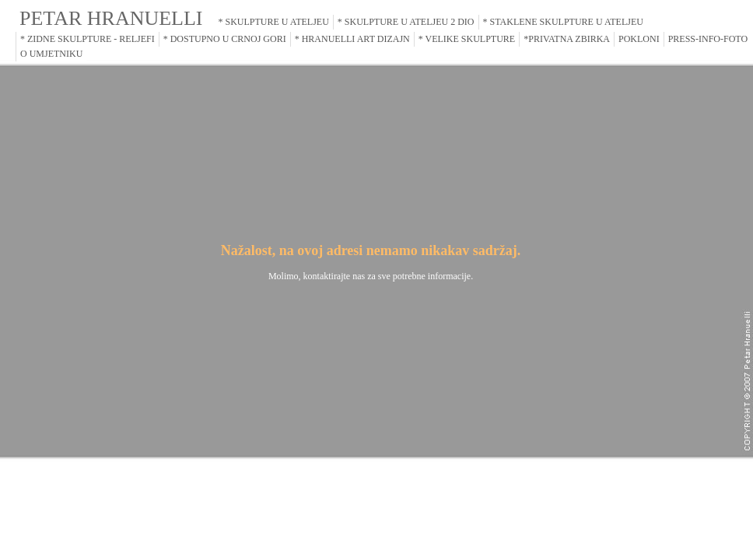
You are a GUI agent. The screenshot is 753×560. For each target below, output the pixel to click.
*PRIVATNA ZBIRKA (567, 39)
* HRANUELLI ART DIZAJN (352, 39)
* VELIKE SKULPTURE (467, 39)
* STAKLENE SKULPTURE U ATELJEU (563, 22)
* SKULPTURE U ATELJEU (274, 22)
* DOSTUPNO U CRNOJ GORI (225, 39)
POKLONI (639, 39)
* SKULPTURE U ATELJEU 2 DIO (406, 22)
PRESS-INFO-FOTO (708, 39)
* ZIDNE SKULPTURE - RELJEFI (88, 39)
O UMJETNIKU (51, 54)
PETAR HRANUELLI (111, 18)
